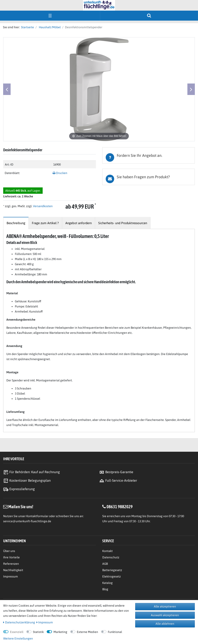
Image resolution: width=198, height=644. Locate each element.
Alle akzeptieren (165, 606)
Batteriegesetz (112, 570)
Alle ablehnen (165, 624)
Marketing (60, 632)
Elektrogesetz (112, 576)
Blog (105, 589)
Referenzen (11, 564)
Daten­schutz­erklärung (19, 622)
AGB (105, 564)
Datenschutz (111, 557)
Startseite (27, 27)
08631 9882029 (120, 507)
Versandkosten (42, 206)
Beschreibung (16, 223)
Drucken (60, 173)
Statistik (38, 632)
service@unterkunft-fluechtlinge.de (27, 521)
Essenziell (17, 632)
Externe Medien (87, 632)
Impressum (11, 576)
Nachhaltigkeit (13, 570)
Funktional (115, 632)
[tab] (149, 155)
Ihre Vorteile (11, 557)
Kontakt (107, 551)
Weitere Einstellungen (18, 638)
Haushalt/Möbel (49, 27)
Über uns (9, 551)
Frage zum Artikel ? (45, 223)
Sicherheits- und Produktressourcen (123, 223)
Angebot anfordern (79, 223)
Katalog (107, 583)
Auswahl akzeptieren (165, 615)
